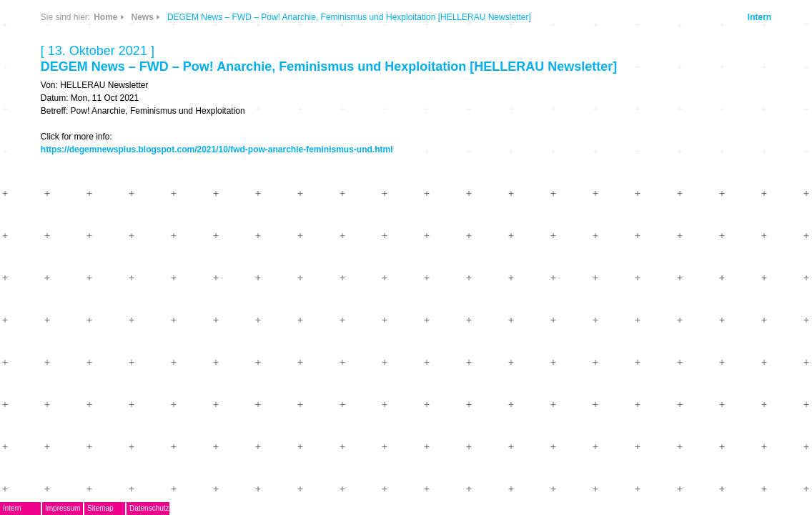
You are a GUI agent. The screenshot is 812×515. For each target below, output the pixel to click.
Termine (116, 226)
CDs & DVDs (235, 55)
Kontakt (116, 310)
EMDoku (117, 163)
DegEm (131, 54)
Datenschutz (239, 508)
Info (229, 102)
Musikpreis (124, 205)
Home (316, 30)
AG (104, 183)
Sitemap (190, 508)
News (190, 60)
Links (190, 102)
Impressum (153, 508)
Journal (115, 247)
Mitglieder (121, 289)
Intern (709, 56)
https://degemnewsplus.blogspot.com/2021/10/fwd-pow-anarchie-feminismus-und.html (476, 204)
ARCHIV (117, 268)
